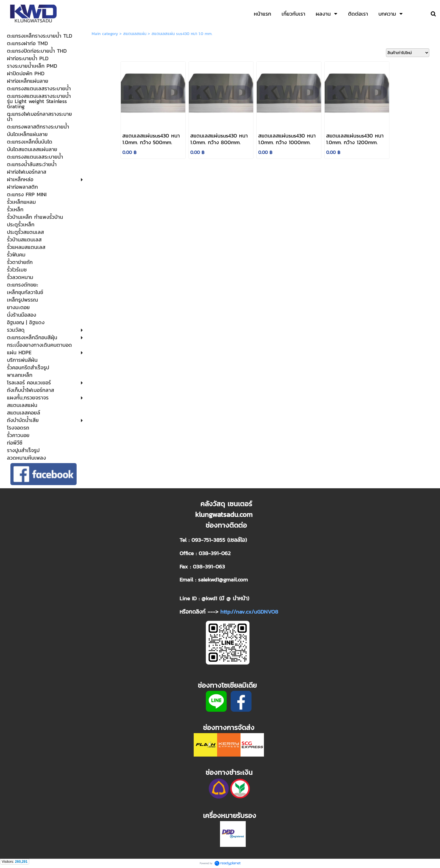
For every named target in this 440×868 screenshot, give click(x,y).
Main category (105, 34)
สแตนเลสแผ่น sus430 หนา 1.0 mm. (182, 34)
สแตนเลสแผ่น (135, 34)
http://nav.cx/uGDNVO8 (249, 612)
